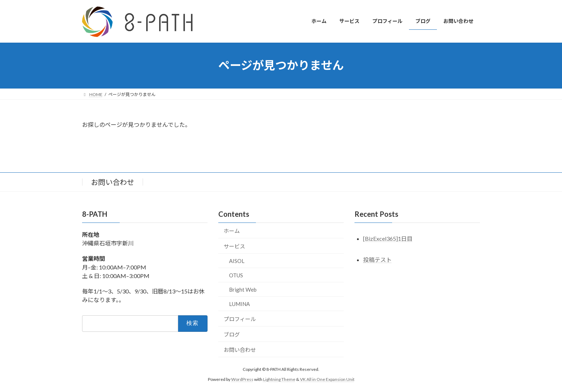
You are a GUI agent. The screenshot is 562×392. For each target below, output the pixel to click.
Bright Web (243, 289)
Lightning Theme (279, 379)
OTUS (236, 275)
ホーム (232, 230)
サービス (234, 246)
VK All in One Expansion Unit (327, 379)
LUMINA (239, 303)
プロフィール (240, 319)
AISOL (237, 260)
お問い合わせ (113, 182)
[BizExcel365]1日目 (388, 238)
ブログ (232, 334)
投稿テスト (377, 260)
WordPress (242, 379)
